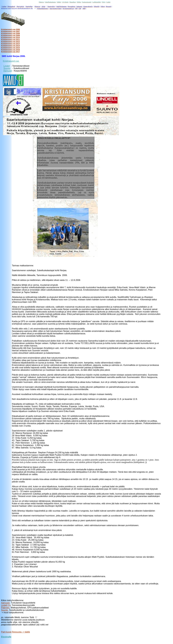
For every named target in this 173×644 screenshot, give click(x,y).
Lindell (7, 66)
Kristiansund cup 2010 (10, 37)
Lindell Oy (6, 605)
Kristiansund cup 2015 (10, 48)
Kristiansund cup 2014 (10, 46)
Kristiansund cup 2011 (10, 39)
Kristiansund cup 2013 (10, 44)
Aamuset (8, 71)
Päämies (5, 608)
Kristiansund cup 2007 (10, 31)
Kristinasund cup (11, 61)
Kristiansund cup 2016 (10, 50)
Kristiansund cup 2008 (10, 33)
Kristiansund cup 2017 (10, 52)
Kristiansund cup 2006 (10, 29)
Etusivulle (6, 637)
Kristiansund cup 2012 (10, 41)
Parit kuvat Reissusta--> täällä (15, 632)
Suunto (7, 68)
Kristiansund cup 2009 (10, 35)
